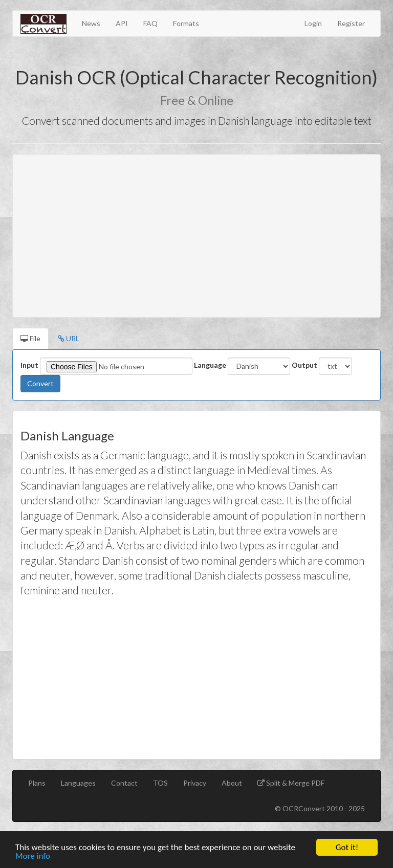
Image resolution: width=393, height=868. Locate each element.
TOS (160, 783)
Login (313, 23)
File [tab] (30, 338)
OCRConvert (304, 808)
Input (29, 365)
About (232, 783)
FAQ (150, 23)
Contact (124, 783)
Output (304, 365)
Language (210, 365)
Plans (37, 783)
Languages (78, 783)
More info (33, 856)
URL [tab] (69, 338)
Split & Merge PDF (294, 783)
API (122, 23)
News (91, 23)
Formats (186, 23)
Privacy (195, 783)
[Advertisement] (196, 236)
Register (351, 23)
